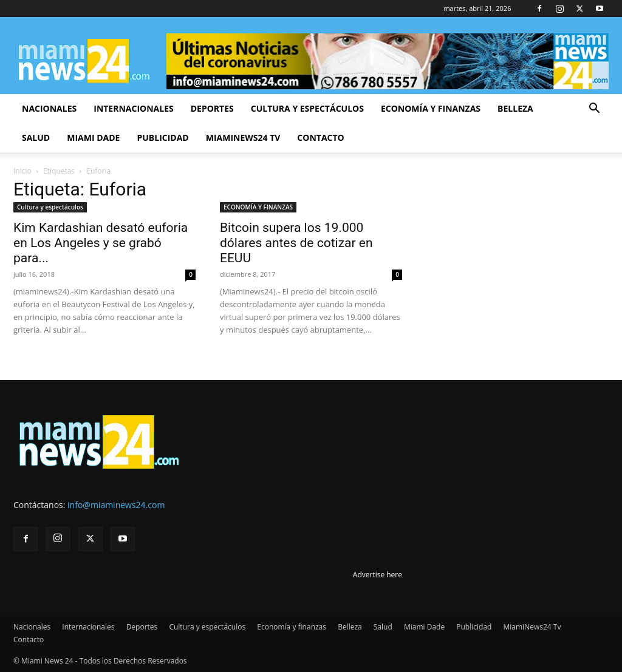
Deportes (212, 108)
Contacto (320, 137)
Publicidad (162, 137)
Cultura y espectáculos (307, 108)
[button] (594, 110)
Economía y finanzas (431, 108)
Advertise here (378, 575)
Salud (36, 137)
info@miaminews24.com (116, 505)
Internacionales (133, 108)
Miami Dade (93, 137)
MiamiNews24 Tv (243, 137)
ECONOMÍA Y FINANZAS (258, 207)
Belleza (515, 108)
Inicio (22, 171)
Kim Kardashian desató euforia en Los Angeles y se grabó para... (101, 243)
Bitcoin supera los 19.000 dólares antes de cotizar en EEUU (296, 243)
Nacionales (49, 108)
